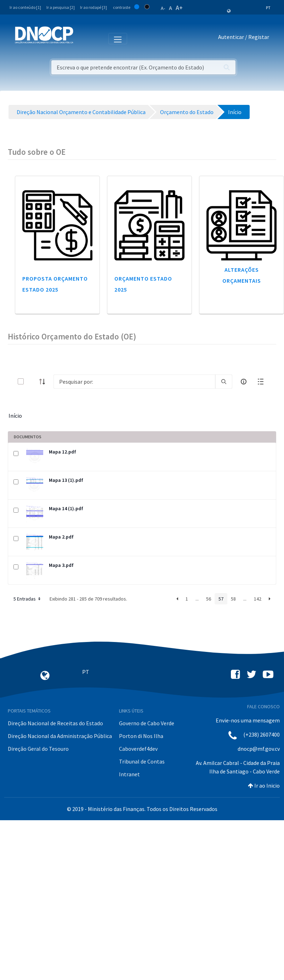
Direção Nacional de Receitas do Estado (55, 723)
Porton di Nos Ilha (141, 736)
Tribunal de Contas (142, 761)
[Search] (134, 382)
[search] (224, 382)
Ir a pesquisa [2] (61, 7)
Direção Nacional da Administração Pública (60, 736)
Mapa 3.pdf (61, 565)
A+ (179, 8)
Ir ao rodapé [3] (93, 7)
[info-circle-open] (244, 382)
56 (209, 599)
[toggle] (32, 381)
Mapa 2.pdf (61, 537)
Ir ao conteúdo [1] (25, 7)
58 (233, 599)
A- (163, 8)
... (197, 599)
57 (221, 599)
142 (258, 599)
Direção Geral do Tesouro (38, 749)
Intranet (129, 774)
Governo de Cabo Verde (147, 723)
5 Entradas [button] (28, 599)
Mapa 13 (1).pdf (66, 480)
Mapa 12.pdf (63, 452)
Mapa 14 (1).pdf (66, 508)
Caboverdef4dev (138, 749)
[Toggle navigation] (83, 38)
